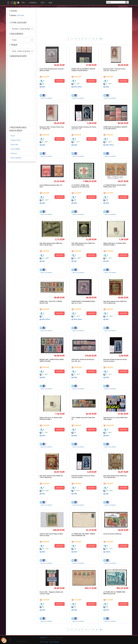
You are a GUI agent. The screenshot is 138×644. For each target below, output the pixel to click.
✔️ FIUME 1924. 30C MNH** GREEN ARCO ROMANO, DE (83, 535)
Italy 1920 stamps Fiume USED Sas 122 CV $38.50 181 (83, 244)
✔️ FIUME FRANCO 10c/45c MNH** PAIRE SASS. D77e (115, 186)
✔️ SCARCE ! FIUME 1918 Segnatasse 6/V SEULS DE (80, 186)
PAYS (43, 3)
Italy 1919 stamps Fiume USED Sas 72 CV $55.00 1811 (115, 477)
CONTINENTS (33, 3)
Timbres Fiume (16, 140)
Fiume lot (14, 153)
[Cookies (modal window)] (4, 640)
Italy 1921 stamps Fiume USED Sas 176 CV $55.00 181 (51, 477)
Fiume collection (16, 158)
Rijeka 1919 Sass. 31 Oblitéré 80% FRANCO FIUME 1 (115, 244)
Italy (43, 261)
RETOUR (21, 15)
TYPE (23, 3)
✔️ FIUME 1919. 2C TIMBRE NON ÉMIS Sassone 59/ (114, 593)
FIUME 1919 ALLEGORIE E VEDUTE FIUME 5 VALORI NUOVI (83, 70)
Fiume (13, 136)
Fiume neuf (14, 145)
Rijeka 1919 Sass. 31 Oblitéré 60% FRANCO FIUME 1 (51, 418)
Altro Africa (78, 87)
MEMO (50, 3)
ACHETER (60, 81)
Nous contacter (44, 642)
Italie (43, 87)
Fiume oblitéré (15, 149)
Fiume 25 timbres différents (113, 534)
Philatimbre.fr (44, 638)
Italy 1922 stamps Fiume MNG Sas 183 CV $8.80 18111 (51, 244)
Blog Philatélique (54, 642)
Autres (108, 552)
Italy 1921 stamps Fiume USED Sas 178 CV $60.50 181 (115, 302)
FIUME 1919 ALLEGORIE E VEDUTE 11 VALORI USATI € (115, 128)
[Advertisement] (22, 92)
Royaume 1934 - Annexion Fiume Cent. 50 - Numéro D (114, 70)
